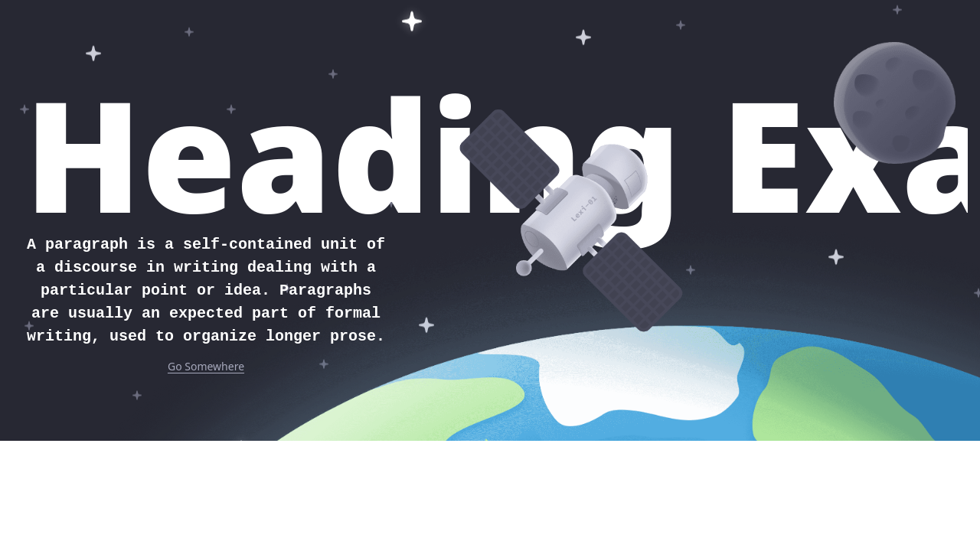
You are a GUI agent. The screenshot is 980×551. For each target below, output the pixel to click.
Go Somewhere (206, 366)
